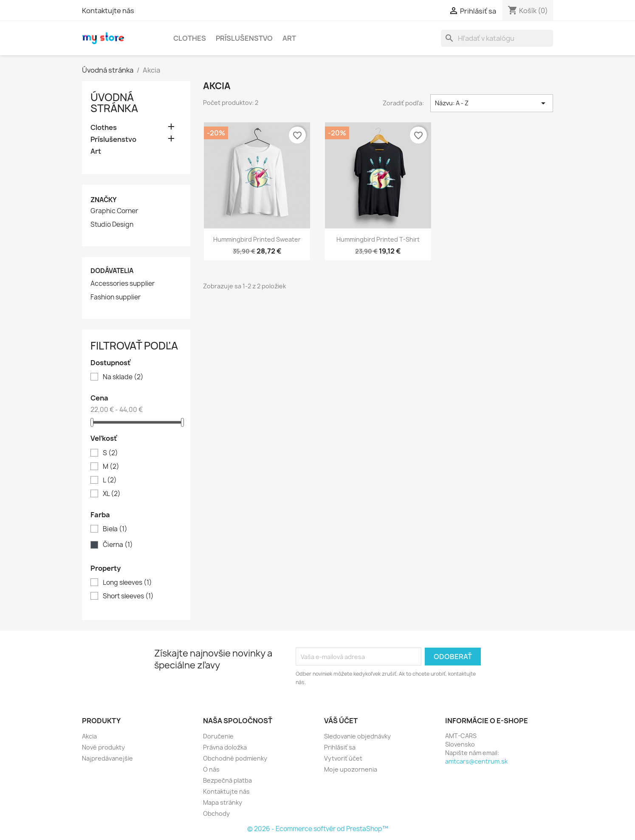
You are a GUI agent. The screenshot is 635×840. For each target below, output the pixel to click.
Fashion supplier (116, 297)
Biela (115, 529)
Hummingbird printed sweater (257, 239)
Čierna (118, 545)
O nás (211, 769)
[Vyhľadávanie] (497, 38)
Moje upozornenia (351, 769)
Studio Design (112, 225)
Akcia (89, 736)
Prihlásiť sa (340, 747)
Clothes (190, 38)
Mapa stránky (223, 802)
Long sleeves (127, 583)
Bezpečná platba (227, 780)
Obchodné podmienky (235, 758)
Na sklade (123, 377)
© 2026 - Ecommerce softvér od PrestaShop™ (318, 829)
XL (112, 494)
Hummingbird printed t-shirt (378, 239)
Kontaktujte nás (108, 11)
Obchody (216, 813)
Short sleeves (128, 596)
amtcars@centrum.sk (476, 761)
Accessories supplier (123, 284)
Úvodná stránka (114, 103)
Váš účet (341, 721)
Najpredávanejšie (107, 758)
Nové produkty (103, 747)
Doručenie (218, 736)
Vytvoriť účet (343, 758)
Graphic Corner (114, 211)
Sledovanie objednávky (357, 736)
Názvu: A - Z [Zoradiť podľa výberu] (492, 103)
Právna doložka (225, 747)
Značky (104, 200)
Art (289, 38)
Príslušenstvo (244, 38)
